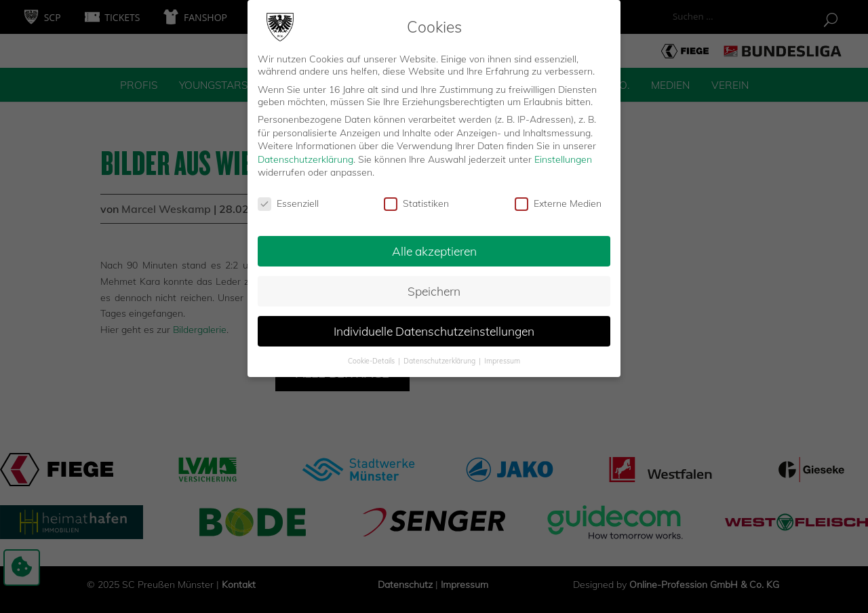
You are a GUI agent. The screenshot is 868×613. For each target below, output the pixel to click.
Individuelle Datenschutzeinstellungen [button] (434, 323)
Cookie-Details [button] (372, 353)
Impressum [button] (502, 353)
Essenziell (288, 196)
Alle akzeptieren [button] (434, 243)
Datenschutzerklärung (305, 151)
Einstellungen (563, 151)
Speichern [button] (434, 283)
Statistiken (416, 196)
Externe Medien (558, 196)
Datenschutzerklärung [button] (440, 353)
